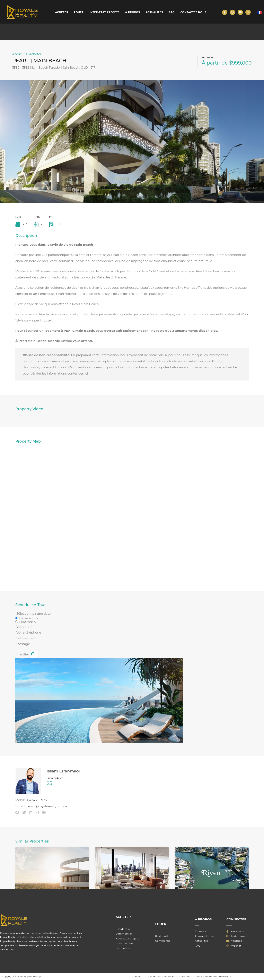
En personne (29, 618)
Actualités (154, 12)
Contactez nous (193, 12)
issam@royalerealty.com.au (47, 806)
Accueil (18, 54)
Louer (79, 12)
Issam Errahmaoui (65, 771)
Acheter (62, 12)
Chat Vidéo (27, 622)
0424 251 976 (37, 800)
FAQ (172, 12)
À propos (133, 12)
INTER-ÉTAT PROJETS (104, 12)
